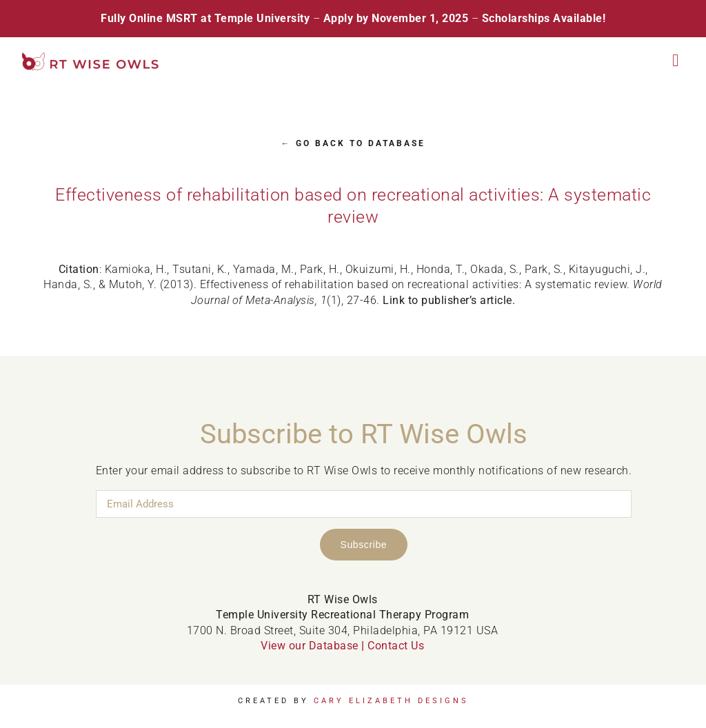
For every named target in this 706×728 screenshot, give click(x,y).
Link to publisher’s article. (449, 300)
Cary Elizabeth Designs (391, 701)
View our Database (310, 646)
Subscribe (364, 545)
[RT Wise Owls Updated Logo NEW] (91, 58)
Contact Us (396, 646)
